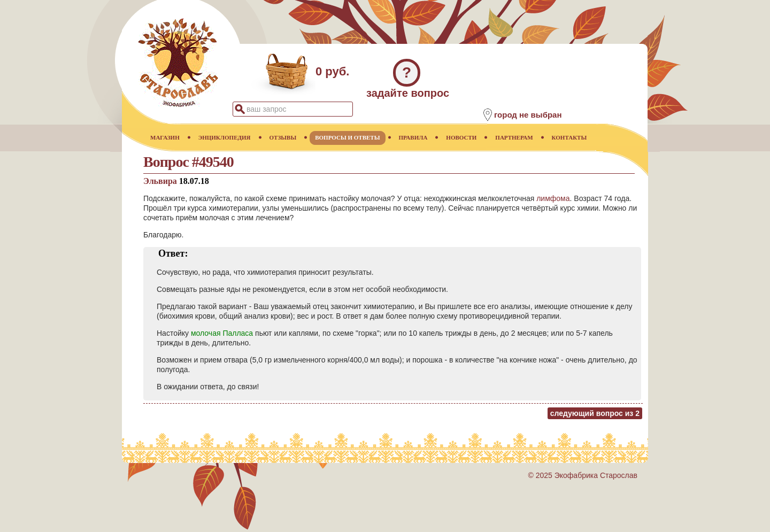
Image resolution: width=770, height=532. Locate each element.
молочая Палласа (222, 333)
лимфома (553, 198)
